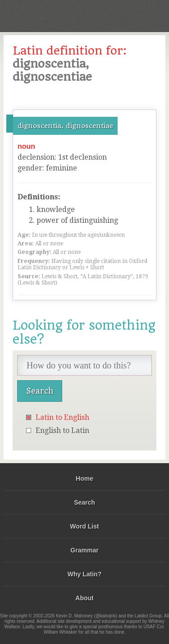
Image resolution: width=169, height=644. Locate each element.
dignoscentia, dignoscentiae (65, 126)
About (84, 598)
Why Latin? (84, 574)
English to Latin (62, 430)
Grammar (84, 550)
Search (84, 502)
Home (84, 478)
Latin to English (62, 417)
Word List (84, 526)
